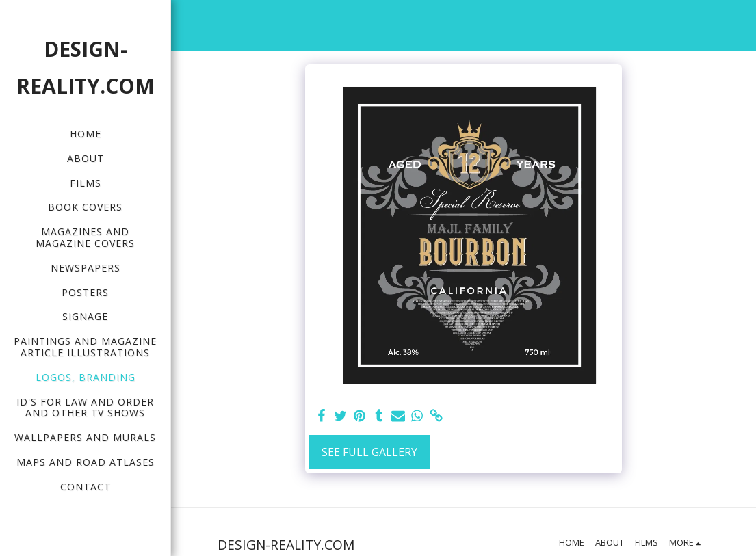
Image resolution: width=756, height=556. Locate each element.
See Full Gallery (369, 452)
